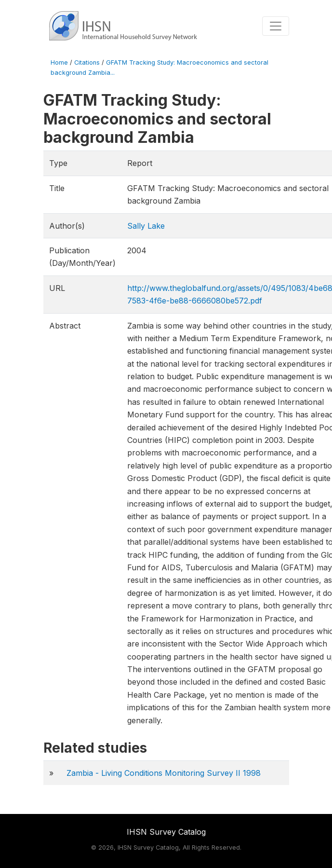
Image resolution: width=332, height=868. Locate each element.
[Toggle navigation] (276, 26)
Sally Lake (146, 226)
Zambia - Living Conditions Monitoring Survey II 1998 (164, 773)
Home (59, 62)
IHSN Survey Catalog (166, 832)
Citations (87, 62)
